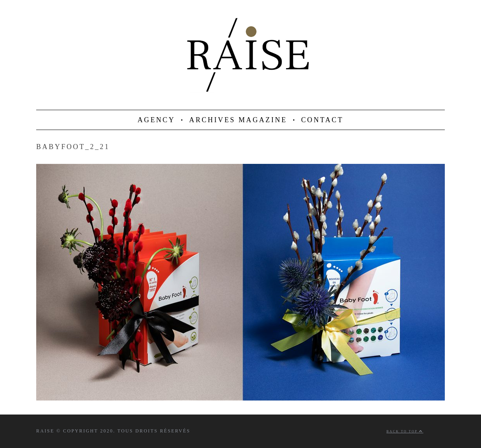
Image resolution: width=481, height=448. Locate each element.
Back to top (405, 431)
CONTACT (322, 120)
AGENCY (156, 120)
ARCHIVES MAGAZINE (238, 120)
